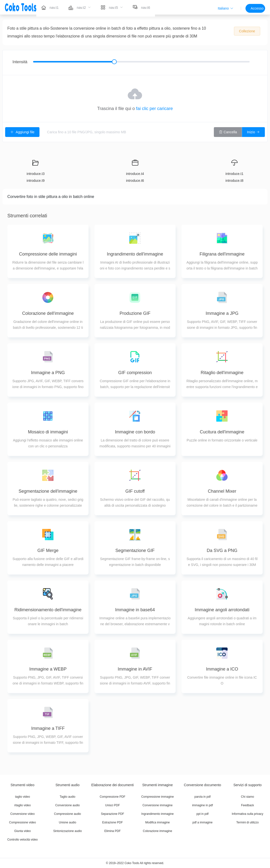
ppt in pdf (202, 814)
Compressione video (22, 822)
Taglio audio (67, 797)
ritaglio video (22, 805)
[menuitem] (50, 7)
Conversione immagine (158, 805)
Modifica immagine (157, 822)
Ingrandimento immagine (157, 814)
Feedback (248, 805)
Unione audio (68, 822)
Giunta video (22, 831)
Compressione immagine (158, 797)
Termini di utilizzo (248, 822)
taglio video (22, 797)
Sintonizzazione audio (68, 831)
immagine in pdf (202, 805)
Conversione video (22, 814)
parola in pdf (203, 797)
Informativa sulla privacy (248, 814)
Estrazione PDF (113, 822)
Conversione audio (67, 805)
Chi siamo (248, 797)
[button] (226, 8)
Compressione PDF (112, 797)
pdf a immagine (203, 822)
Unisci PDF (113, 805)
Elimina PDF (112, 831)
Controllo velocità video (23, 840)
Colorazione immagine (158, 831)
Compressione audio (67, 814)
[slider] (141, 62)
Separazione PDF (112, 814)
